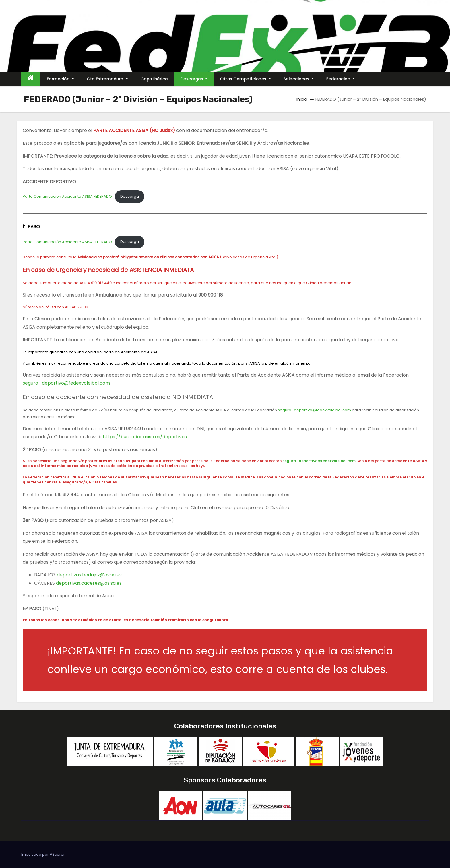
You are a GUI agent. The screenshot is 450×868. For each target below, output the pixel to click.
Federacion (341, 79)
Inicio (302, 99)
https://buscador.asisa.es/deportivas (145, 437)
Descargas (194, 79)
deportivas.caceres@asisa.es (89, 583)
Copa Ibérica (154, 79)
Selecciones (299, 79)
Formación (61, 79)
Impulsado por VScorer (43, 854)
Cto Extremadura (107, 79)
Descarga (130, 196)
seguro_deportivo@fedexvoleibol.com (66, 383)
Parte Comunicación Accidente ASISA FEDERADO (67, 196)
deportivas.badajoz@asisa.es (89, 575)
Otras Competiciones (246, 79)
